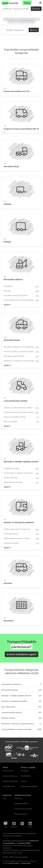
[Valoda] (37, 3)
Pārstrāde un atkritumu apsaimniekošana (18, 724)
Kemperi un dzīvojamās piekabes (14, 701)
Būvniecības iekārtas (10, 690)
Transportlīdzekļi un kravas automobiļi (16, 729)
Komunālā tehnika (8, 707)
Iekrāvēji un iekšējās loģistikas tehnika (16, 696)
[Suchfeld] (17, 30)
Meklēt (36, 9)
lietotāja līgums (26, 863)
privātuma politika (13, 863)
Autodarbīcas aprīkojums (11, 684)
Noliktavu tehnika (8, 718)
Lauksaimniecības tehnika (12, 712)
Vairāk (7, 305)
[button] (40, 3)
